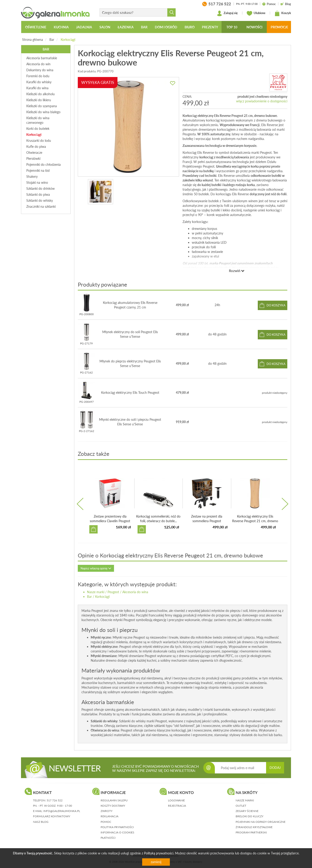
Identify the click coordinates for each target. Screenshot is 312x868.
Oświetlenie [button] (36, 27)
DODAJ (275, 768)
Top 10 (232, 27)
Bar (52, 40)
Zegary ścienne (247, 811)
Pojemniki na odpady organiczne (261, 822)
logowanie (176, 800)
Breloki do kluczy (249, 816)
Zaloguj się (227, 13)
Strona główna (33, 40)
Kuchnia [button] (61, 27)
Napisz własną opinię (96, 568)
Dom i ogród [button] (166, 27)
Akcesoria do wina (135, 592)
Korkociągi (68, 40)
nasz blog (41, 822)
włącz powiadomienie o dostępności (262, 101)
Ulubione (256, 13)
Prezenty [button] (210, 27)
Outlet (241, 806)
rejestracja (177, 806)
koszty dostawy (113, 806)
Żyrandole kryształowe (254, 827)
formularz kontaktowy (52, 816)
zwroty (106, 811)
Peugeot (113, 592)
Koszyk (283, 13)
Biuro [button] (190, 27)
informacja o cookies (117, 832)
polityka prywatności (117, 827)
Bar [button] (144, 27)
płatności (108, 838)
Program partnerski (251, 832)
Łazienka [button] (126, 27)
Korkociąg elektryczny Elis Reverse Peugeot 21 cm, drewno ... (255, 521)
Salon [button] (105, 27)
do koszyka (276, 305)
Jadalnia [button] (84, 27)
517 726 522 (55, 800)
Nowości (254, 27)
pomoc (106, 822)
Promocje (279, 27)
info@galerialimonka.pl (62, 811)
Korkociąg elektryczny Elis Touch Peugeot (130, 393)
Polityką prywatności (159, 853)
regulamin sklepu (114, 800)
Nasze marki (96, 592)
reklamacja (109, 816)
